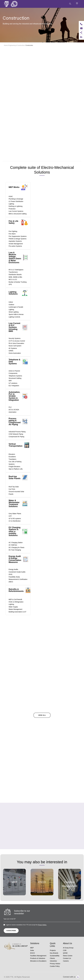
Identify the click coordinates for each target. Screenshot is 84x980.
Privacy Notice (55, 964)
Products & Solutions (38, 958)
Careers (66, 961)
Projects (53, 950)
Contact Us (67, 958)
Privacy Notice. (42, 925)
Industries (53, 961)
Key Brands (54, 953)
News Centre (68, 956)
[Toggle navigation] (77, 4)
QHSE (65, 953)
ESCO (32, 953)
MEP (32, 948)
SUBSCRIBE (11, 931)
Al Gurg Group (68, 948)
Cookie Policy (55, 966)
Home (6, 45)
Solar (32, 950)
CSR (65, 950)
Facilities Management (38, 956)
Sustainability (55, 956)
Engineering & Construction (17, 45)
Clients (52, 958)
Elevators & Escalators (38, 961)
